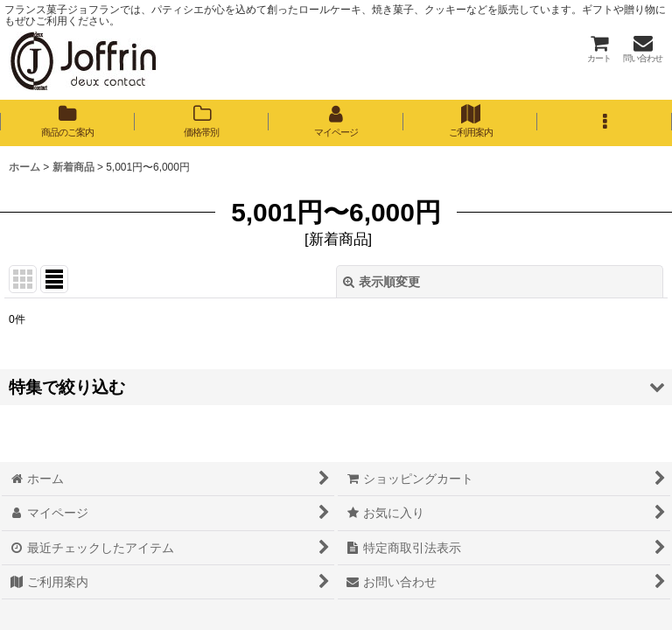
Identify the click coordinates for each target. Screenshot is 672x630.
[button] (605, 122)
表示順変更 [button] (381, 282)
